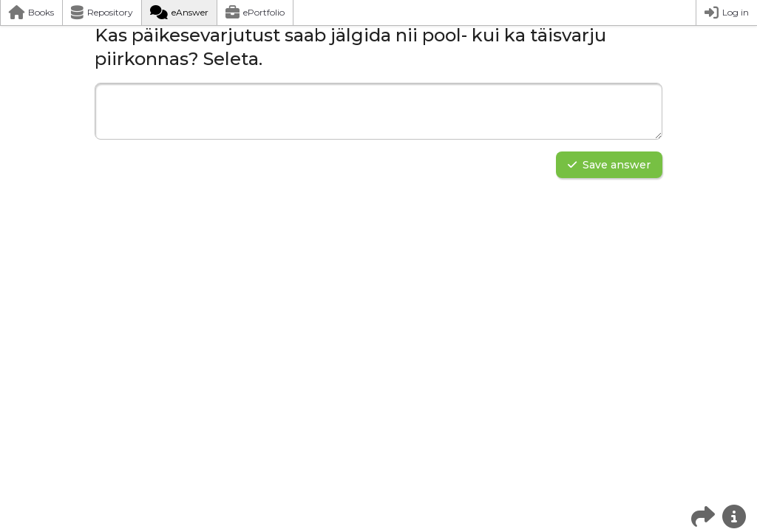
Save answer (609, 165)
